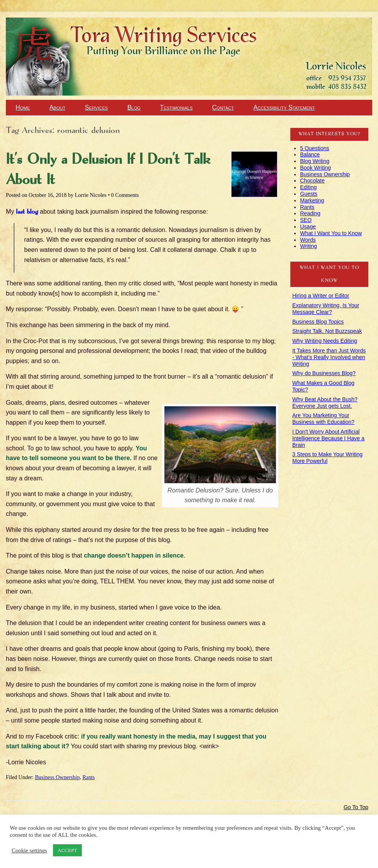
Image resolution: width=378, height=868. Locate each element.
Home (23, 107)
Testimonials (177, 107)
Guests (309, 194)
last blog (27, 212)
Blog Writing (315, 161)
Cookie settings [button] (29, 850)
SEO (306, 220)
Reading (310, 213)
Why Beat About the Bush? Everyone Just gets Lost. (325, 403)
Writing (308, 246)
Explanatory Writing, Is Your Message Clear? (326, 309)
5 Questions (315, 148)
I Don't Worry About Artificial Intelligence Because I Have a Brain (328, 438)
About (57, 107)
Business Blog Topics (318, 322)
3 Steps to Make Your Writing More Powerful (327, 458)
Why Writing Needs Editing (325, 341)
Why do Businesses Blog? (324, 373)
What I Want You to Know (331, 233)
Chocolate (312, 181)
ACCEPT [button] (67, 850)
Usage (308, 227)
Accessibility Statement (284, 107)
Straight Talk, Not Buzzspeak (327, 331)
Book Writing (315, 168)
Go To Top (356, 807)
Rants (88, 777)
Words (308, 240)
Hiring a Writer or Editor (321, 296)
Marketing (312, 200)
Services (96, 107)
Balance (310, 154)
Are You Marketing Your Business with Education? (323, 419)
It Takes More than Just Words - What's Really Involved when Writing (329, 357)
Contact (223, 107)
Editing (308, 187)
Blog (134, 107)
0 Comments (125, 195)
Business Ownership (57, 777)
